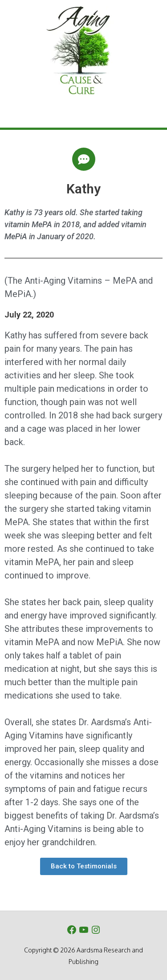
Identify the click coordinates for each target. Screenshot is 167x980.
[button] (84, 866)
